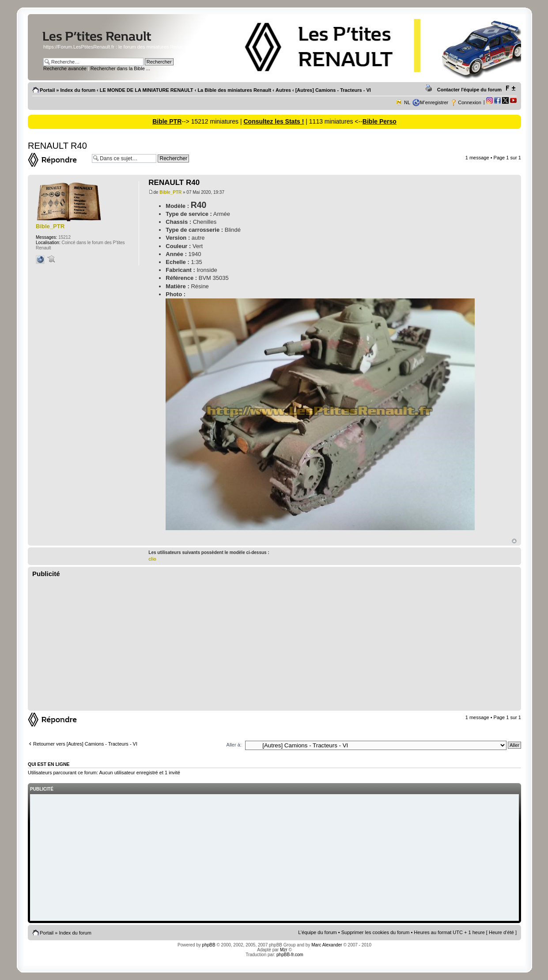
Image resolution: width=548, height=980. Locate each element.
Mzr (284, 950)
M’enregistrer (434, 102)
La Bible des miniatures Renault (234, 90)
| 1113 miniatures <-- (333, 121)
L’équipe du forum (317, 932)
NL (407, 102)
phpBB (209, 945)
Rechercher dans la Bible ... (120, 68)
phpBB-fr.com (290, 955)
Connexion (470, 102)
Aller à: (234, 745)
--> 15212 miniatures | (212, 121)
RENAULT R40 (57, 146)
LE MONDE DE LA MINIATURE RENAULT (147, 90)
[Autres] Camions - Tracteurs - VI (333, 90)
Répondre (58, 160)
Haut (514, 541)
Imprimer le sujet (430, 88)
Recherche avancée (65, 68)
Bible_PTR (170, 192)
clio (152, 559)
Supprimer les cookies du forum (376, 932)
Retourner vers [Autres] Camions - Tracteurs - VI (85, 744)
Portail (47, 90)
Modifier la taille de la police (510, 88)
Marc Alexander (327, 945)
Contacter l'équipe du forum (469, 90)
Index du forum (78, 90)
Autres (283, 90)
